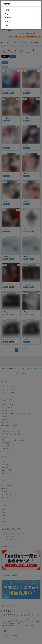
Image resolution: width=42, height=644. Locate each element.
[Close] (39, 3)
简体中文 (8, 18)
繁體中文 (8, 22)
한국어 (7, 26)
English (8, 14)
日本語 (7, 10)
